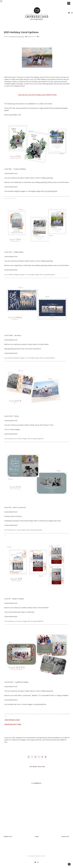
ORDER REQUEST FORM (13, 724)
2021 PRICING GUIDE (12, 720)
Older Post (65, 837)
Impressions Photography (17, 37)
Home (37, 837)
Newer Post (8, 837)
